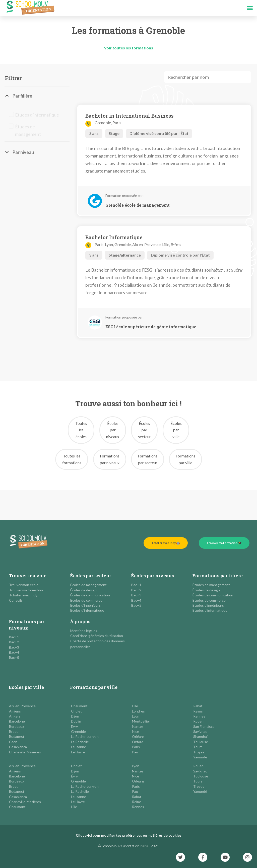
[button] (250, 8)
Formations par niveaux (27, 625)
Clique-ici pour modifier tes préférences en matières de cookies (129, 835)
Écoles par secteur (91, 576)
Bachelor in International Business (129, 116)
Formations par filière (217, 576)
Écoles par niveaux (153, 576)
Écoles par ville (26, 687)
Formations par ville (94, 687)
